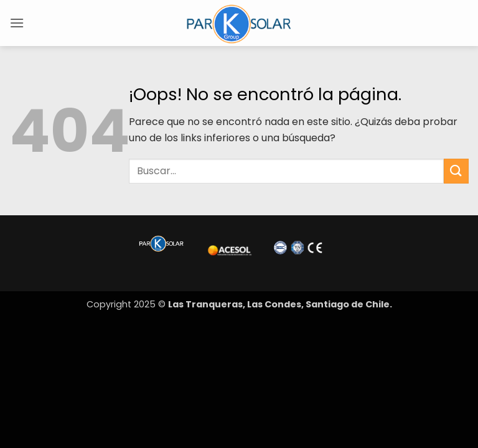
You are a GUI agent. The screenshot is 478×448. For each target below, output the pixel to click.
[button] (17, 23)
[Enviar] (456, 171)
